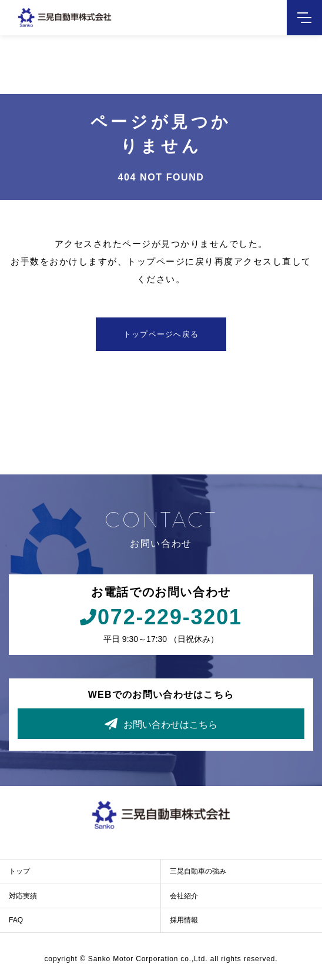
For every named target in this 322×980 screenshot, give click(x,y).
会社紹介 (184, 896)
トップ (19, 871)
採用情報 (184, 920)
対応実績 (23, 896)
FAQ (16, 920)
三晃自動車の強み (198, 871)
